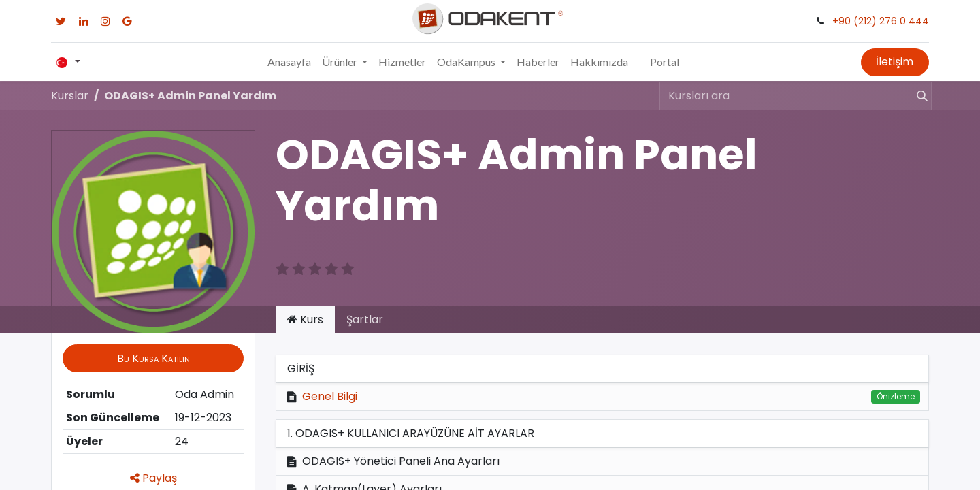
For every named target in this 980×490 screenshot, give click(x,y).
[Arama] (916, 95)
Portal (665, 62)
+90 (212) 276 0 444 (881, 21)
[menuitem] (289, 62)
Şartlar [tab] (365, 320)
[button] (153, 358)
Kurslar (70, 96)
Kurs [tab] (305, 320)
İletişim (895, 62)
